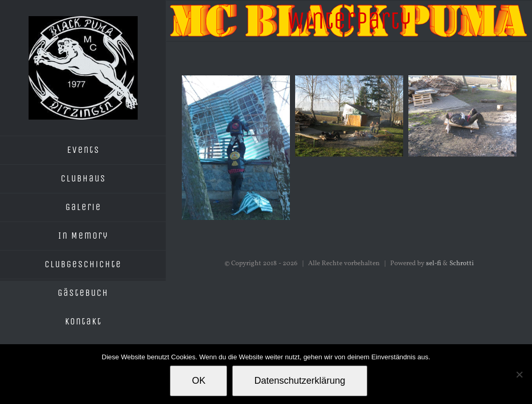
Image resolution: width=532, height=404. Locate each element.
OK (198, 381)
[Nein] (519, 374)
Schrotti (462, 264)
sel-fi (434, 264)
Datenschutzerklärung (300, 381)
